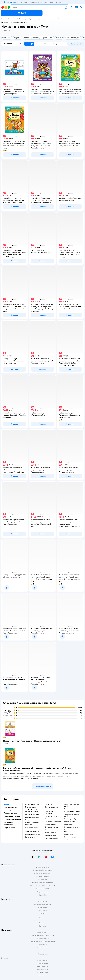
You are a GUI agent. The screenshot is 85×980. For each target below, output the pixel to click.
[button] (22, 13)
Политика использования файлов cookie (43, 886)
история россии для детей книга (32, 824)
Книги (12, 19)
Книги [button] (6, 805)
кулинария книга (50, 824)
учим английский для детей (71, 815)
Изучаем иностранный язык (52, 19)
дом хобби (49, 819)
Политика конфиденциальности (42, 883)
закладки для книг (51, 816)
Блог (43, 951)
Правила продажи (42, 876)
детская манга (49, 830)
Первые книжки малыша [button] (10, 829)
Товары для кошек (43, 960)
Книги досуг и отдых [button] (12, 816)
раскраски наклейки (32, 812)
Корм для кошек (42, 963)
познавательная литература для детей (32, 808)
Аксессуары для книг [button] (12, 813)
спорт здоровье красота (53, 822)
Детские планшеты (51, 835)
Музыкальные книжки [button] (13, 819)
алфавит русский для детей (71, 805)
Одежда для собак (42, 973)
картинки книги (70, 822)
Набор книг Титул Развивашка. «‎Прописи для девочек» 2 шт (32, 741)
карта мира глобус (71, 819)
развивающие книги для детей (72, 831)
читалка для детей (51, 833)
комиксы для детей (51, 827)
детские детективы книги (32, 828)
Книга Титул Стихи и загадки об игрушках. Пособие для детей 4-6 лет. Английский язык (37, 769)
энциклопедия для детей (73, 812)
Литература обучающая (28, 19)
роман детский (30, 837)
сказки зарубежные (32, 832)
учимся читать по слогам (73, 809)
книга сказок (49, 804)
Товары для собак (42, 966)
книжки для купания (71, 827)
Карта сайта (43, 895)
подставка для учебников (50, 812)
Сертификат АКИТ (43, 889)
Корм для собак (43, 970)
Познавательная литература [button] (10, 809)
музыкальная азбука (52, 838)
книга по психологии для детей (71, 838)
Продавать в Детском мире (43, 870)
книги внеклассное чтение (51, 808)
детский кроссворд (32, 817)
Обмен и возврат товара (43, 873)
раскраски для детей (32, 814)
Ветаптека (42, 976)
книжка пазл (68, 834)
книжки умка (69, 824)
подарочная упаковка (33, 834)
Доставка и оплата (42, 867)
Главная (4, 19)
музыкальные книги (32, 804)
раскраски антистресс (33, 820)
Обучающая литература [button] (9, 823)
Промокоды (43, 879)
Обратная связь (42, 892)
